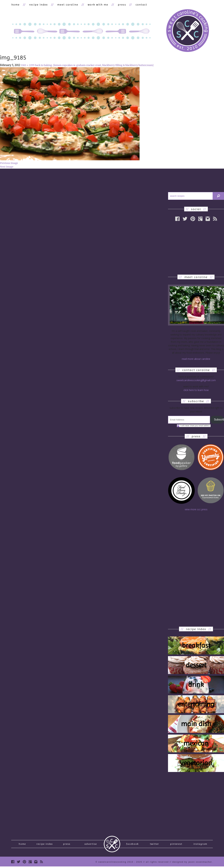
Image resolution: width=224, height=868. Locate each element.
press (120, 5)
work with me (97, 5)
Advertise (91, 845)
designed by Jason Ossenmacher (192, 863)
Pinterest (176, 845)
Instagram (200, 845)
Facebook (132, 845)
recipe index (38, 5)
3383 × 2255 (28, 65)
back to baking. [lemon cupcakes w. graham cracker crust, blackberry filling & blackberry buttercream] (94, 65)
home (15, 5)
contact (139, 5)
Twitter (154, 845)
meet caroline (67, 5)
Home (22, 845)
